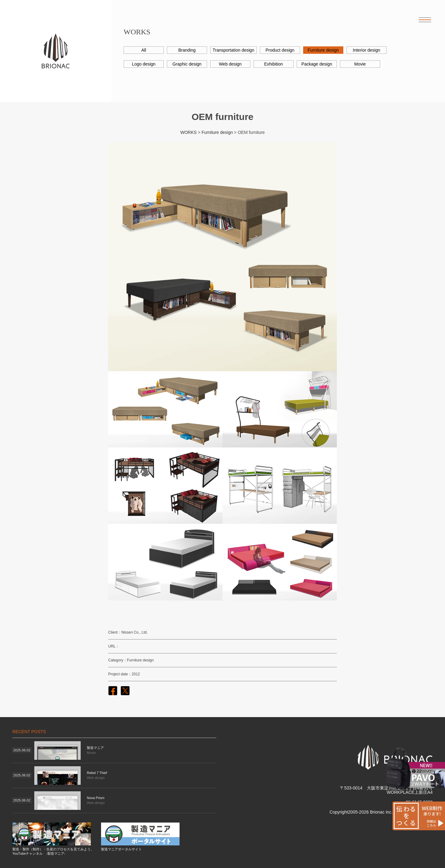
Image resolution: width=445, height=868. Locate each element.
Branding (187, 50)
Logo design (144, 64)
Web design (230, 64)
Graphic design (187, 64)
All (144, 50)
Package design (317, 64)
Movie (360, 64)
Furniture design (323, 50)
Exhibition (274, 64)
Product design (280, 50)
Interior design (367, 50)
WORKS (188, 132)
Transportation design (233, 50)
